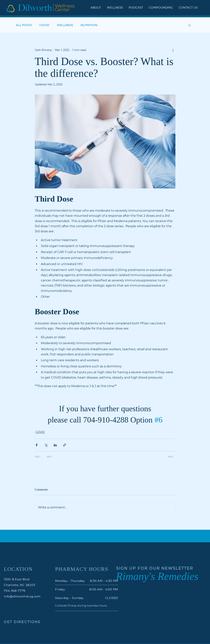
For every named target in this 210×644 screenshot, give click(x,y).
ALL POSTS (24, 25)
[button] (190, 25)
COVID (44, 25)
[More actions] (173, 50)
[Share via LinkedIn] (55, 445)
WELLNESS (65, 25)
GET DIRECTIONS (22, 622)
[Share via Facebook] (37, 445)
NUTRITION (89, 25)
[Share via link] (65, 445)
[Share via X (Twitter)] (46, 445)
